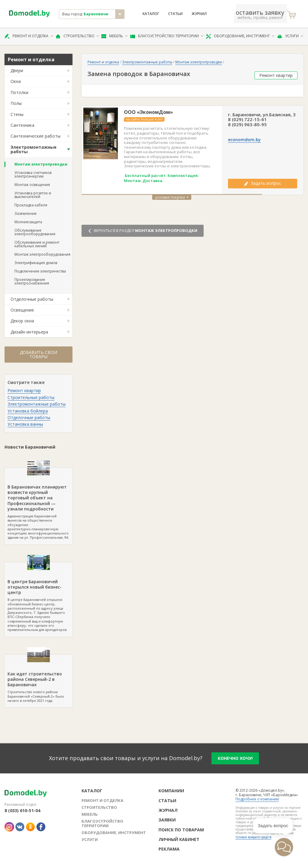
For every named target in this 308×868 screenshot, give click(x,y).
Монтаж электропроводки (41, 164)
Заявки (167, 820)
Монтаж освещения (32, 185)
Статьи (175, 14)
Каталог (151, 14)
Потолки (19, 92)
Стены (17, 114)
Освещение (22, 310)
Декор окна (22, 321)
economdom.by (244, 140)
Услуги (290, 36)
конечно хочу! (235, 758)
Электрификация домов (36, 263)
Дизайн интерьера (29, 332)
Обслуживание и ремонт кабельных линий (37, 244)
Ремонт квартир (24, 390)
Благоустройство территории (167, 36)
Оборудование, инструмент (240, 36)
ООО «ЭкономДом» (148, 112)
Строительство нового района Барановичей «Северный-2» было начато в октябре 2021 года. (38, 679)
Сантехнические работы (35, 136)
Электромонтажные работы (34, 149)
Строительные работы (31, 397)
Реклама (169, 849)
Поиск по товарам (181, 830)
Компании (171, 791)
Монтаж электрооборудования (42, 254)
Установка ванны (25, 424)
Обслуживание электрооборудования (35, 232)
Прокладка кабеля (31, 205)
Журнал (199, 14)
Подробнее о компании (257, 799)
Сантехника (22, 125)
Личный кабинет (179, 839)
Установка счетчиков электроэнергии (33, 174)
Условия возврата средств (253, 837)
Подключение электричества (40, 271)
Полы (16, 103)
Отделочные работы (32, 299)
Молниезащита (28, 222)
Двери (17, 70)
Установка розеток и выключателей (33, 195)
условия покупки (172, 197)
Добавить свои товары (38, 354)
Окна (16, 81)
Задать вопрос (263, 183)
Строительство (77, 36)
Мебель (115, 36)
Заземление (26, 213)
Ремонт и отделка (29, 36)
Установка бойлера (28, 411)
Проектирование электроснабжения (32, 281)
